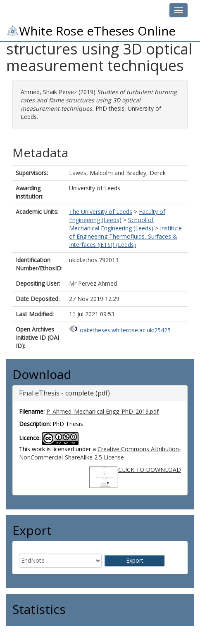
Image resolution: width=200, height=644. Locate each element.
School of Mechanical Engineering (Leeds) (111, 224)
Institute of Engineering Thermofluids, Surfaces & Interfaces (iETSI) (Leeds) (125, 236)
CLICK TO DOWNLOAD (150, 470)
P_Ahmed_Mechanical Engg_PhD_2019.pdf (102, 411)
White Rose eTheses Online (91, 31)
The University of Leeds (101, 212)
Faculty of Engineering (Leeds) (117, 216)
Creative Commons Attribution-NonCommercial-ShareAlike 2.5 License (100, 453)
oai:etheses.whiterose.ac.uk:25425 (125, 330)
